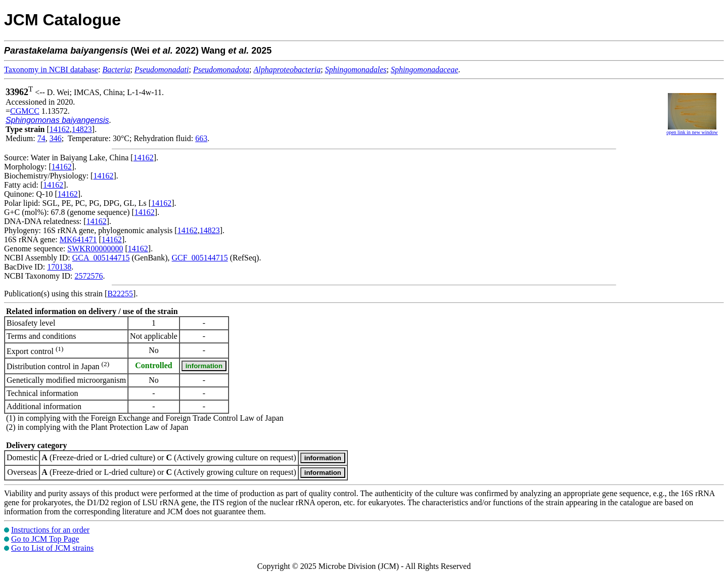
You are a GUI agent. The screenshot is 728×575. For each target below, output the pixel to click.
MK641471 (78, 239)
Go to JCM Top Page (45, 539)
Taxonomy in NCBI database (51, 70)
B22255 (120, 294)
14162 (60, 129)
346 (56, 138)
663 (201, 138)
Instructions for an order (50, 530)
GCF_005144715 (200, 258)
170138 (59, 267)
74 (41, 138)
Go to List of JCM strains (52, 548)
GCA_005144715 (101, 258)
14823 (82, 129)
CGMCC (25, 111)
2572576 (88, 276)
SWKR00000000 (95, 249)
